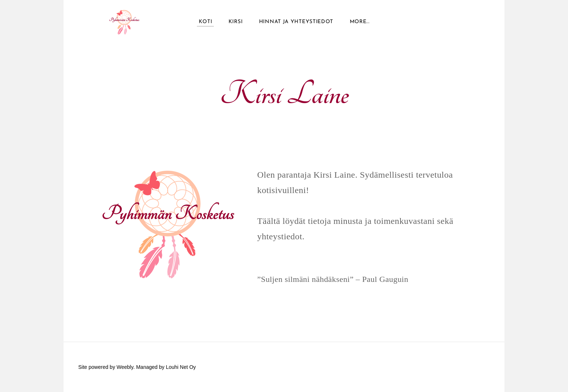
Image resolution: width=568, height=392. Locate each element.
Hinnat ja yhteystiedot (296, 22)
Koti (206, 22)
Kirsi (236, 22)
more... (360, 22)
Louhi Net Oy (181, 367)
